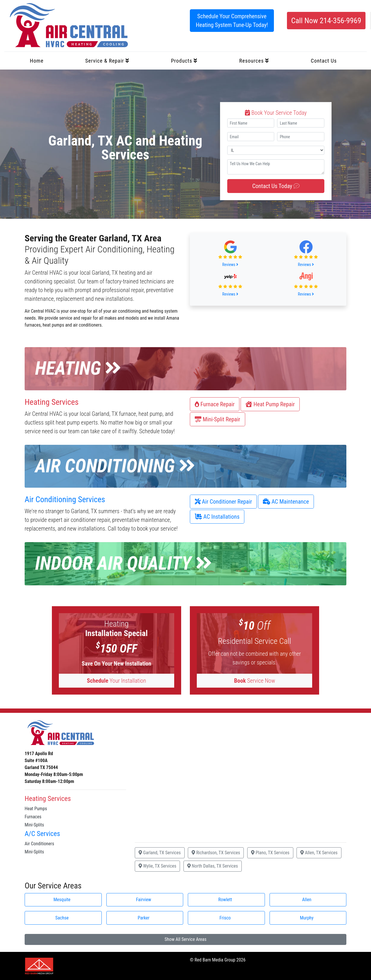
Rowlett (225, 900)
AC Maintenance (286, 502)
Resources (254, 61)
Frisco (225, 918)
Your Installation (117, 681)
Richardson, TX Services (216, 853)
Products (184, 61)
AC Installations (217, 517)
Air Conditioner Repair (223, 502)
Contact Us (324, 61)
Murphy (307, 918)
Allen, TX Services (319, 853)
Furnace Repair (215, 404)
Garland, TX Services (160, 853)
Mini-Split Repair (218, 419)
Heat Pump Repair (270, 404)
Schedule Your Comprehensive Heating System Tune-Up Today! (232, 21)
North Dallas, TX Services (213, 866)
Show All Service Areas (186, 939)
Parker (144, 918)
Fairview (143, 900)
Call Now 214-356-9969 (326, 21)
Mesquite (62, 900)
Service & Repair (107, 61)
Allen (307, 900)
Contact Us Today (276, 186)
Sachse (62, 918)
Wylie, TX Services (157, 866)
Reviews (230, 265)
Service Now (254, 681)
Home (37, 61)
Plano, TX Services (270, 853)
